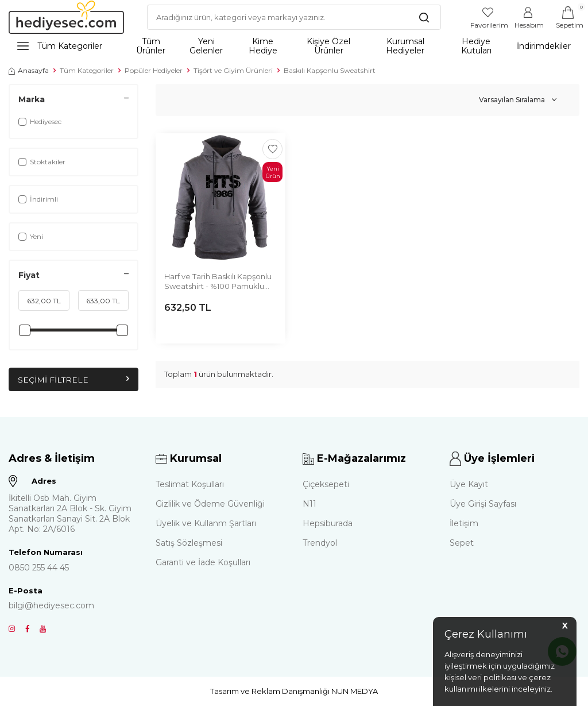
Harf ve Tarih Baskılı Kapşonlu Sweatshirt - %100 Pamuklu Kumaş (218, 282)
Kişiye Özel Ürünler (328, 46)
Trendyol (320, 543)
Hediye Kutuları (476, 46)
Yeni (31, 236)
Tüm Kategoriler (60, 46)
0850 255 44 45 (39, 568)
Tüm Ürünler (151, 46)
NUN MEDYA (355, 691)
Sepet (462, 543)
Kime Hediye (263, 46)
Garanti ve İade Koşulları (203, 562)
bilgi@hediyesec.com (51, 605)
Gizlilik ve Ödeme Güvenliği (210, 504)
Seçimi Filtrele (73, 380)
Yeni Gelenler (206, 46)
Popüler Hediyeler (154, 70)
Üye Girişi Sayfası (483, 504)
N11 (310, 504)
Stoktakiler (42, 162)
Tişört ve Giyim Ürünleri (233, 70)
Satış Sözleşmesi (189, 543)
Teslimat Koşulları (190, 484)
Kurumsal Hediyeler (405, 46)
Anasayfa (29, 70)
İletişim (464, 523)
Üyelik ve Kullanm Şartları (206, 523)
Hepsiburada (328, 523)
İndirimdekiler (544, 46)
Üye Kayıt (469, 484)
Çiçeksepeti (326, 484)
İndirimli (38, 199)
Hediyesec (40, 121)
